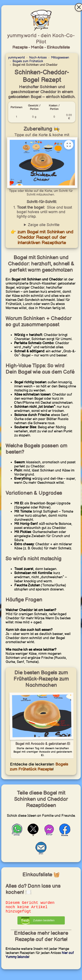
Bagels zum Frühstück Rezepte (39, 767)
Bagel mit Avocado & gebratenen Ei (43, 744)
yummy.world (16, 58)
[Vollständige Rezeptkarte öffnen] (69, 145)
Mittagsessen (60, 58)
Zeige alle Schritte (44, 225)
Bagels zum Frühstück (28, 61)
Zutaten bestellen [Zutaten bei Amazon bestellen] (44, 923)
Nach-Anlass (38, 58)
